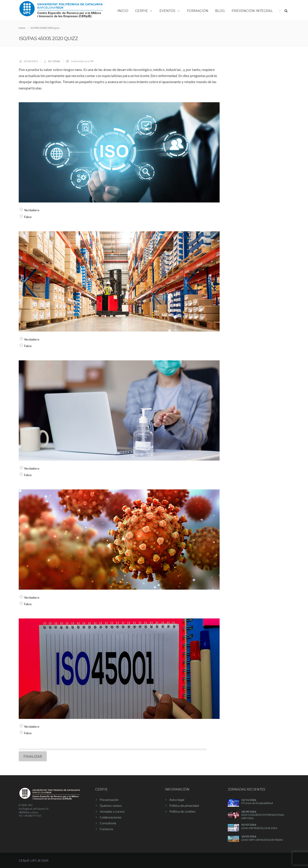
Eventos (170, 11)
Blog (220, 11)
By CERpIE (54, 61)
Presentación (109, 800)
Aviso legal (177, 800)
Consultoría (108, 823)
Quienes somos (111, 806)
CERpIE (144, 11)
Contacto (106, 829)
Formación (198, 11)
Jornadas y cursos (112, 811)
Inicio (123, 11)
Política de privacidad (184, 806)
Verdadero (32, 210)
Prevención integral (252, 11)
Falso (28, 217)
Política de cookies (182, 811)
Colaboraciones (111, 817)
